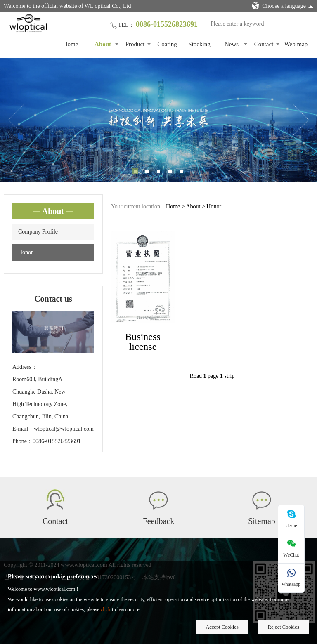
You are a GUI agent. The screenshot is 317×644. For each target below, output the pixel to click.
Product (135, 44)
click (106, 609)
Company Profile (38, 232)
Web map (296, 44)
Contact (264, 44)
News (232, 44)
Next (300, 120)
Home (71, 44)
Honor (26, 252)
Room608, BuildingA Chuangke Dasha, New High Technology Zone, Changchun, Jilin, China (40, 398)
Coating (167, 44)
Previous (17, 120)
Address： (25, 367)
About (103, 44)
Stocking (199, 44)
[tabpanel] (158, 120)
